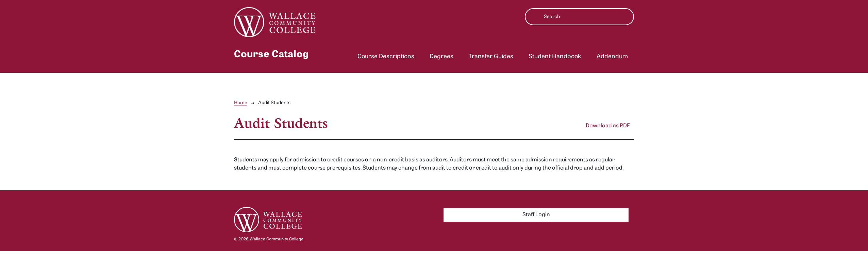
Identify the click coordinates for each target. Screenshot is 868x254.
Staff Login (536, 215)
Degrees (441, 57)
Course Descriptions (386, 57)
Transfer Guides (491, 57)
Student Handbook (555, 57)
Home (241, 103)
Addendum (612, 57)
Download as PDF (608, 126)
